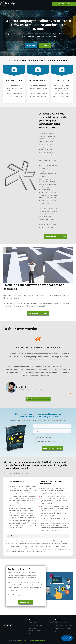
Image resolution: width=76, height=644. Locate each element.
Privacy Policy (24, 640)
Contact (43, 640)
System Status (34, 640)
